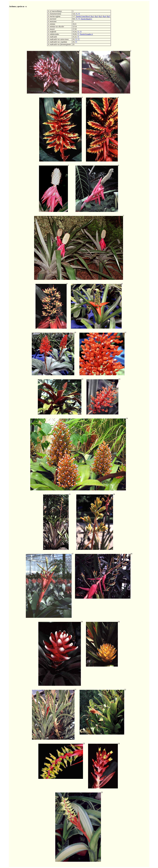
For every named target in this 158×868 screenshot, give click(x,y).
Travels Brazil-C (86, 19)
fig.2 (96, 16)
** (77, 14)
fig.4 (104, 16)
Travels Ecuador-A (86, 34)
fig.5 (108, 16)
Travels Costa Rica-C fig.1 (85, 16)
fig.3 (100, 16)
